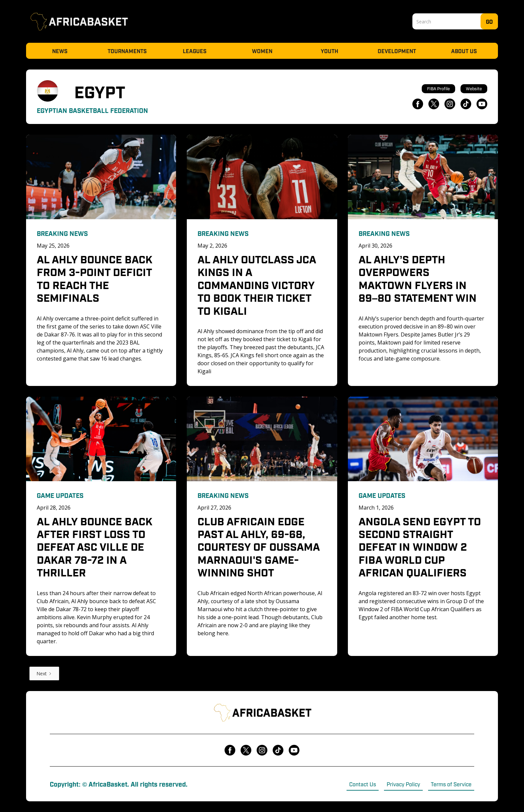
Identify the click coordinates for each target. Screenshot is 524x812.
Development (397, 51)
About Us (464, 51)
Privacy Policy (403, 784)
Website (474, 88)
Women (262, 51)
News (60, 51)
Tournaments (127, 51)
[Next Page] (44, 673)
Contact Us (363, 784)
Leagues (195, 51)
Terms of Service (451, 784)
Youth (330, 51)
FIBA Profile (438, 88)
